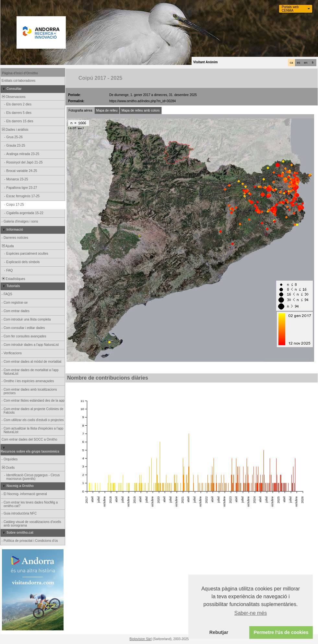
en (306, 63)
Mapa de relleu (107, 110)
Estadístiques (13, 279)
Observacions (13, 97)
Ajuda (7, 246)
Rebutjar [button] (219, 632)
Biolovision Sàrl (141, 639)
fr (313, 63)
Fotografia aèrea (80, 110)
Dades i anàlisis (15, 130)
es (299, 63)
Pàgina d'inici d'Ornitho (20, 73)
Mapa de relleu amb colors (141, 110)
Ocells (8, 468)
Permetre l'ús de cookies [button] (281, 632)
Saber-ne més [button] (251, 613)
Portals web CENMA (290, 9)
